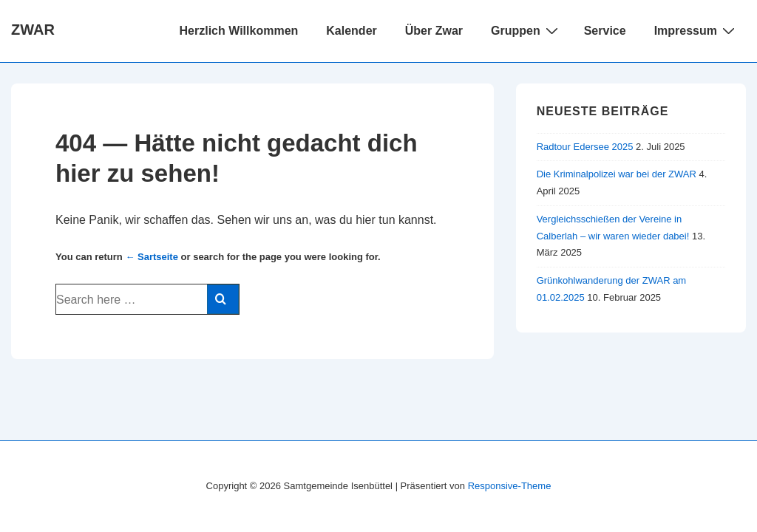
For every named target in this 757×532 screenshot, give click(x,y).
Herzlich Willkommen (239, 31)
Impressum (696, 30)
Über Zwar (434, 31)
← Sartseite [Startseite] (152, 257)
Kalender (351, 31)
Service (605, 31)
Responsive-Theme (510, 486)
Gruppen (526, 30)
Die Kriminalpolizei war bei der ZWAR (617, 174)
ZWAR (33, 30)
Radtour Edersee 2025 (585, 147)
